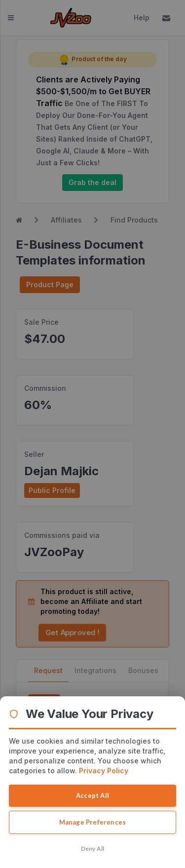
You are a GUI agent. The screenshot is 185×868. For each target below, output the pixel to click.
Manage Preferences (93, 822)
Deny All (93, 849)
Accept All (92, 795)
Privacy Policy (104, 771)
